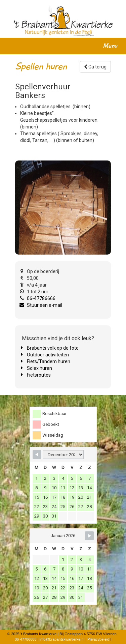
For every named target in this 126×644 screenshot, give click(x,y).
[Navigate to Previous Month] (37, 455)
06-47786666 (41, 298)
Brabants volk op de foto (53, 348)
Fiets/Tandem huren (49, 361)
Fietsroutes (39, 375)
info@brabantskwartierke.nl (62, 639)
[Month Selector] (63, 455)
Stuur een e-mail (45, 305)
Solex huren (39, 368)
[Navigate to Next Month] (89, 536)
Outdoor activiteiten (48, 355)
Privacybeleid (98, 639)
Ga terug (95, 67)
